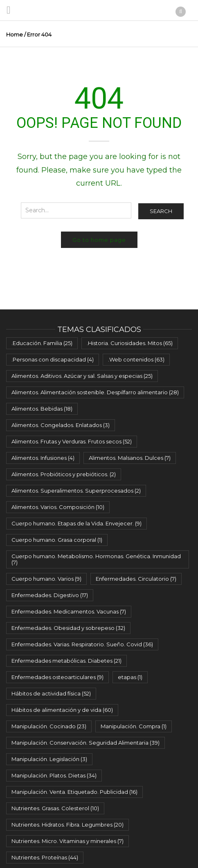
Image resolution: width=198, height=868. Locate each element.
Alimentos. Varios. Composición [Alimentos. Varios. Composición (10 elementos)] (58, 507)
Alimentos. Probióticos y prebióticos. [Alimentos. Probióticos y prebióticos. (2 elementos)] (64, 474)
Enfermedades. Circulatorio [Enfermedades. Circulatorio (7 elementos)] (136, 579)
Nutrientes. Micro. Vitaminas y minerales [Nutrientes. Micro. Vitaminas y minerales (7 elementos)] (67, 841)
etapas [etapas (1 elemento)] (130, 677)
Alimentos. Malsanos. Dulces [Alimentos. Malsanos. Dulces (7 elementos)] (130, 458)
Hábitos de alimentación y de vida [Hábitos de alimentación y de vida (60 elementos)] (62, 710)
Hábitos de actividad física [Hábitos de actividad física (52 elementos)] (51, 693)
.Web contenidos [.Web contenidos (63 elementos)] (136, 359)
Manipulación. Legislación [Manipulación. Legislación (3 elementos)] (49, 759)
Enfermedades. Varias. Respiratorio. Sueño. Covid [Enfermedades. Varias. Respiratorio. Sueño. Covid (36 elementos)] (82, 644)
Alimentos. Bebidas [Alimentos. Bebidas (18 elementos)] (42, 409)
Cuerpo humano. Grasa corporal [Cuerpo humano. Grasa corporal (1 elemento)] (57, 540)
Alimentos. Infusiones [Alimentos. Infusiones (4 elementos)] (43, 458)
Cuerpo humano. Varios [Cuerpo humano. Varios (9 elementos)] (46, 579)
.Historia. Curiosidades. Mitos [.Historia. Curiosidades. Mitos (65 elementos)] (130, 343)
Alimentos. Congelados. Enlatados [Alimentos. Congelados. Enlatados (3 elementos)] (61, 425)
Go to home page (99, 240)
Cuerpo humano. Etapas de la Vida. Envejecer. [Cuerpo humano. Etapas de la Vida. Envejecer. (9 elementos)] (76, 523)
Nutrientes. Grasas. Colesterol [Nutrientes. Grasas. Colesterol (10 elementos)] (55, 808)
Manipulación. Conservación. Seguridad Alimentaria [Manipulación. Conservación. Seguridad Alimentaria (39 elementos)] (85, 743)
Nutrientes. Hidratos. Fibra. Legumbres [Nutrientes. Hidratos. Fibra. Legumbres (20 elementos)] (67, 825)
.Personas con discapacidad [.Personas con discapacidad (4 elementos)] (53, 359)
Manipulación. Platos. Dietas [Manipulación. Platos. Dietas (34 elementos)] (54, 775)
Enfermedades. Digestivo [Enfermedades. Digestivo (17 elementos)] (50, 595)
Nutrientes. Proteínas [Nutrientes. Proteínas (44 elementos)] (45, 857)
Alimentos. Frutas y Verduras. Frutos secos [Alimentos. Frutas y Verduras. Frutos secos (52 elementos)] (72, 441)
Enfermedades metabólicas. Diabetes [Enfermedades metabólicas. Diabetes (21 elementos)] (66, 661)
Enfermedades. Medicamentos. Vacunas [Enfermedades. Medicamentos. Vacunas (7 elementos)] (69, 611)
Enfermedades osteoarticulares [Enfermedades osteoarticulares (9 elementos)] (57, 677)
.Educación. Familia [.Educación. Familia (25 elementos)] (42, 343)
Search (161, 211)
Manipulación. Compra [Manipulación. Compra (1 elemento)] (134, 726)
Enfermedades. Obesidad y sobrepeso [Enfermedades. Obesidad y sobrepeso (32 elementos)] (68, 628)
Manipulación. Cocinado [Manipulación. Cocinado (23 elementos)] (49, 726)
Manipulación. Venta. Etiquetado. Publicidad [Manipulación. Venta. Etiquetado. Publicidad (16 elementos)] (74, 792)
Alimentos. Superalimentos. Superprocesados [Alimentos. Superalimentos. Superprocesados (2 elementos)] (76, 491)
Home (15, 34)
